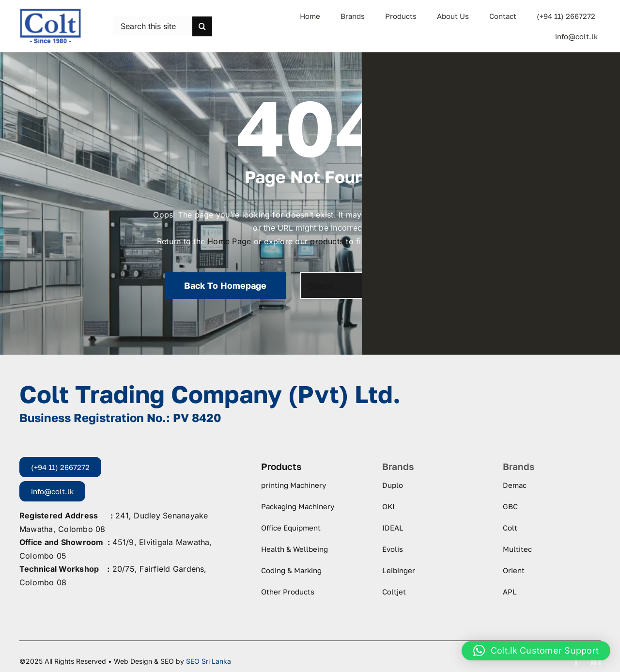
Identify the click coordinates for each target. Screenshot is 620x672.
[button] (536, 651)
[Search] (202, 26)
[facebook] (576, 660)
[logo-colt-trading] (50, 12)
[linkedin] (596, 660)
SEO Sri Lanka (209, 661)
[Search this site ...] (153, 26)
